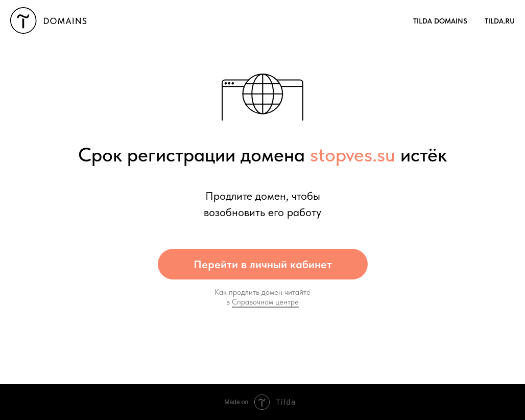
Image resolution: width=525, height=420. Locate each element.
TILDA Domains (440, 21)
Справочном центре (265, 302)
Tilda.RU (500, 21)
